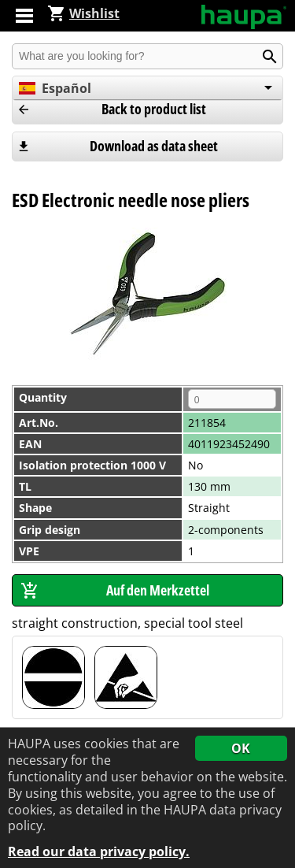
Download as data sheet (154, 146)
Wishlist (83, 13)
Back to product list (154, 109)
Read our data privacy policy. (99, 852)
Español (55, 88)
